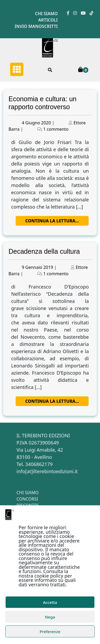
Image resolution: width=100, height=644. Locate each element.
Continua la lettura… (52, 221)
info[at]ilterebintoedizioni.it (47, 471)
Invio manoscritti (36, 26)
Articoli (48, 20)
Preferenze (50, 632)
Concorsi (27, 499)
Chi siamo (46, 14)
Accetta (50, 602)
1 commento (56, 129)
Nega (50, 617)
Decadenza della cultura (44, 251)
